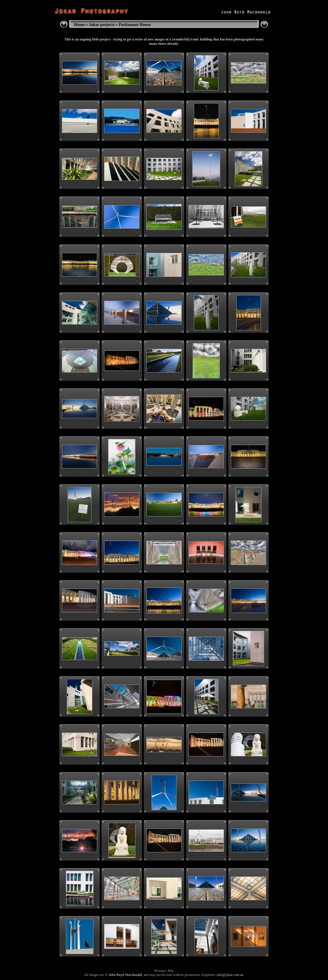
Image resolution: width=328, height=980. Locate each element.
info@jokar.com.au (230, 975)
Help (171, 971)
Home (79, 25)
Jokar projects (102, 25)
